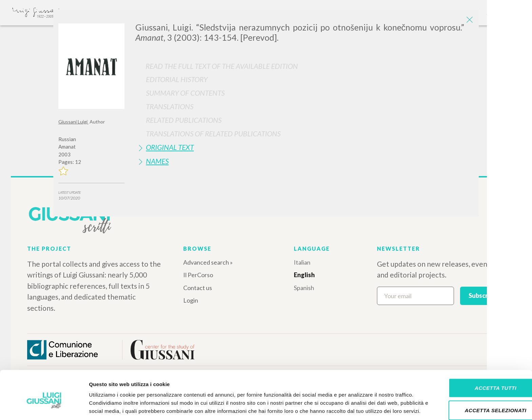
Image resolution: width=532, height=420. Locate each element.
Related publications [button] (184, 120)
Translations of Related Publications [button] (213, 133)
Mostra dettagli (357, 407)
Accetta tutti (475, 353)
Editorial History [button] (177, 79)
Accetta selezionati (475, 376)
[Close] (469, 20)
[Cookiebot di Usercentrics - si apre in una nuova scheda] (44, 407)
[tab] (305, 79)
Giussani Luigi (73, 122)
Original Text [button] (170, 147)
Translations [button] (170, 106)
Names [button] (157, 161)
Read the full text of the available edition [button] (222, 66)
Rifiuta (475, 398)
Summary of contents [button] (185, 93)
